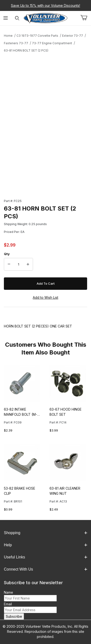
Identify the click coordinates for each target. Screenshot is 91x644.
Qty (7, 254)
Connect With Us (45, 569)
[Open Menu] (6, 18)
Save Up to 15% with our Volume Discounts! (45, 5)
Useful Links (45, 557)
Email (8, 604)
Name (8, 592)
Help (45, 545)
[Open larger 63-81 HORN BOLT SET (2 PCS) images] (45, 98)
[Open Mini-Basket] (86, 18)
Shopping (45, 533)
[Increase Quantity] (28, 264)
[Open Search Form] (17, 18)
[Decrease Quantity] (9, 264)
